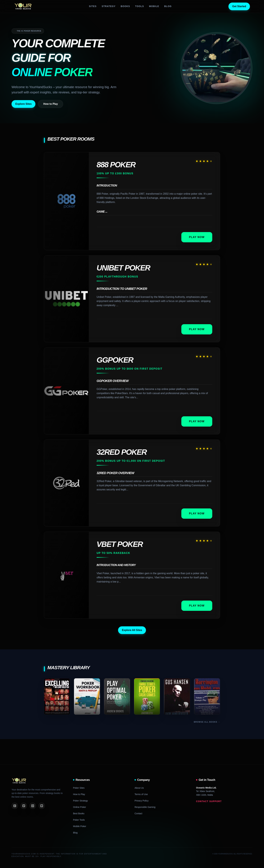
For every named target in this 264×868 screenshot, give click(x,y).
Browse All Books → (207, 722)
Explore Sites (23, 104)
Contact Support (209, 801)
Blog (168, 6)
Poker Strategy (80, 801)
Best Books (79, 813)
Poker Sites (79, 788)
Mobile (154, 6)
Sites (93, 6)
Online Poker (80, 807)
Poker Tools (79, 820)
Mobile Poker (80, 826)
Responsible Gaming (145, 807)
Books (125, 6)
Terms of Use (141, 794)
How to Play (51, 104)
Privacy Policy (142, 801)
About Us (139, 788)
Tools (140, 6)
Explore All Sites (132, 630)
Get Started (239, 6)
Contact (138, 813)
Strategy (109, 6)
